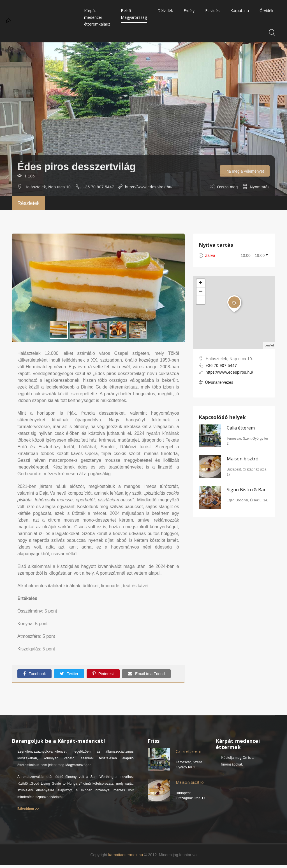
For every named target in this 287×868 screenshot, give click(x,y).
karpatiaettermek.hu (126, 855)
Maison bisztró (243, 459)
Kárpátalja (240, 11)
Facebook (34, 674)
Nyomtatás (260, 187)
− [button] (201, 292)
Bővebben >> (28, 809)
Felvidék (212, 11)
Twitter (69, 674)
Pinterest (103, 674)
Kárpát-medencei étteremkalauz (97, 17)
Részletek (28, 203)
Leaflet (269, 345)
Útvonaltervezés (216, 383)
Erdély (189, 11)
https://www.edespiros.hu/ (149, 187)
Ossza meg (227, 187)
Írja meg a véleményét (245, 171)
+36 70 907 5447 (99, 187)
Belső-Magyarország (134, 14)
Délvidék (165, 11)
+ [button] (201, 283)
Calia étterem (241, 428)
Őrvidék (266, 11)
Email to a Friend (146, 674)
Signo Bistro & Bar (246, 490)
